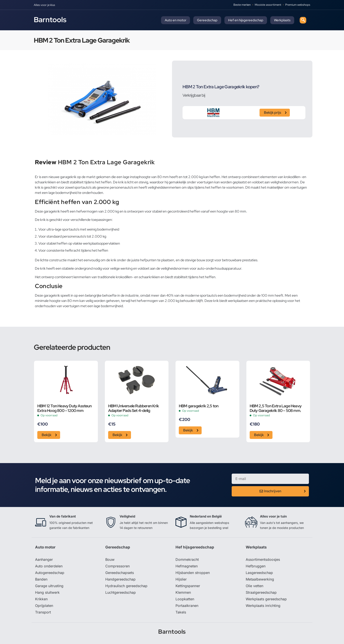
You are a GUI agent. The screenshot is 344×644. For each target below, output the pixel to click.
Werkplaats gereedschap (266, 599)
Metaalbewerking (260, 579)
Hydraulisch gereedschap (126, 586)
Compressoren (117, 566)
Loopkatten (185, 599)
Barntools (50, 20)
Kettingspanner (188, 586)
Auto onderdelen (49, 566)
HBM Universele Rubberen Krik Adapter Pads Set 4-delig (134, 408)
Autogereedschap (50, 573)
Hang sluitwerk (47, 592)
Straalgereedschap (261, 592)
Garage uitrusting (49, 586)
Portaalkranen (187, 606)
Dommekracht (187, 559)
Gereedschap (207, 20)
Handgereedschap (120, 579)
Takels (181, 612)
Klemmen (183, 592)
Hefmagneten (187, 566)
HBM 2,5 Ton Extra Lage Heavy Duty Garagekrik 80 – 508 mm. (276, 408)
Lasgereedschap (259, 573)
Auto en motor (176, 20)
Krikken (41, 599)
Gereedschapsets (120, 573)
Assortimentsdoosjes (263, 559)
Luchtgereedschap (121, 592)
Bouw (110, 559)
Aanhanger (44, 559)
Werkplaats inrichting (263, 606)
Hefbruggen (256, 566)
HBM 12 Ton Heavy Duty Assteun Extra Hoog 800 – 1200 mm (64, 408)
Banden (41, 579)
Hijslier (181, 579)
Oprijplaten (44, 606)
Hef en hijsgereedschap (246, 20)
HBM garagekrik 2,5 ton (199, 406)
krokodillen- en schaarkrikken (138, 277)
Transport (43, 612)
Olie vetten (254, 586)
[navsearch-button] (303, 20)
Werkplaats (282, 20)
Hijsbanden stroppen (193, 573)
